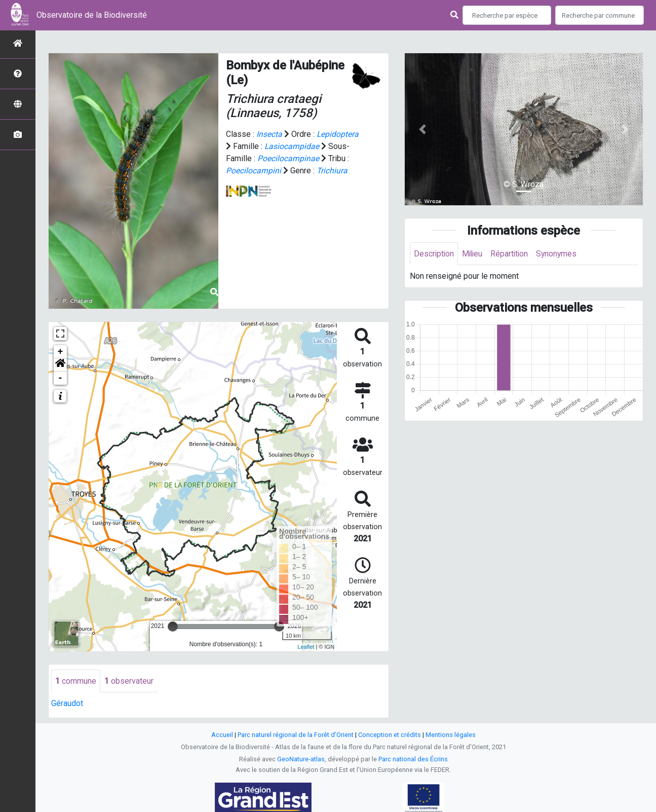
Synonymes (560, 254)
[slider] (173, 626)
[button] (60, 365)
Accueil (222, 735)
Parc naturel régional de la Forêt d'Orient (296, 735)
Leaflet (306, 647)
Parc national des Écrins (413, 760)
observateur (129, 681)
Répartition (512, 254)
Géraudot (67, 704)
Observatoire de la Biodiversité (92, 15)
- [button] (61, 378)
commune (76, 681)
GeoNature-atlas (301, 760)
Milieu (474, 254)
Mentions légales (451, 735)
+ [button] (61, 352)
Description (434, 254)
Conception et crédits (390, 735)
